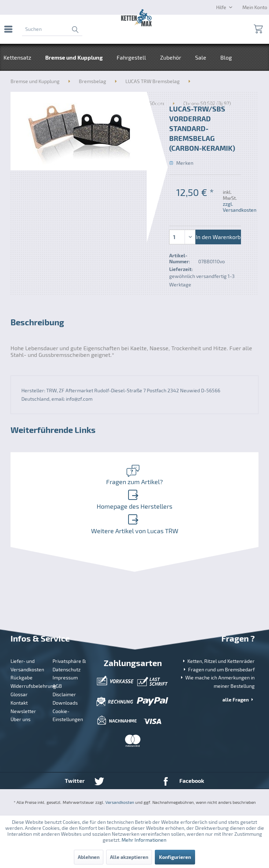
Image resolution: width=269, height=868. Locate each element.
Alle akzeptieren (129, 857)
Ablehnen (89, 857)
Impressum (65, 677)
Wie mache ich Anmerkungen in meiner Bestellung (217, 682)
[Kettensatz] (21, 57)
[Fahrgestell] (131, 57)
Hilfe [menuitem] (222, 7)
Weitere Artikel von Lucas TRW (133, 524)
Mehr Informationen (144, 840)
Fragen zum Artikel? (133, 475)
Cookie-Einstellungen (68, 715)
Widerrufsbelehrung (29, 686)
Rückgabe (22, 677)
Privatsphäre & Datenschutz (69, 665)
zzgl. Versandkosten (240, 207)
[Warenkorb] (258, 29)
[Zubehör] (171, 57)
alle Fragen (239, 700)
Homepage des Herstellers (133, 500)
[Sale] (201, 57)
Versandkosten (120, 802)
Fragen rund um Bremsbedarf (218, 669)
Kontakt (19, 703)
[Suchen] (52, 29)
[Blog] (226, 57)
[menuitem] (10, 29)
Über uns (20, 719)
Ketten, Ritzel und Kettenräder (218, 661)
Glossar (19, 694)
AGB (57, 686)
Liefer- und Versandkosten (27, 665)
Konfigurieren (175, 857)
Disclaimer (64, 694)
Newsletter (23, 711)
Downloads (65, 703)
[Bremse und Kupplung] (74, 57)
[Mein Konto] (255, 7)
